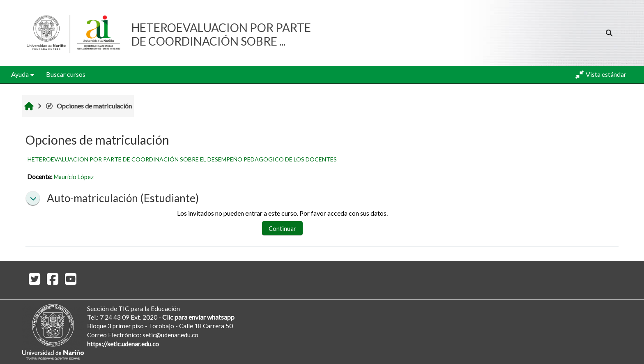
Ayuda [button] (20, 74)
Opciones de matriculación (89, 106)
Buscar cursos (66, 74)
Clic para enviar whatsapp (198, 317)
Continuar (282, 228)
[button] (609, 33)
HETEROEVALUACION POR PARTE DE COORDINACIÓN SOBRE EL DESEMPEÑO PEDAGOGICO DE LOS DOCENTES (182, 159)
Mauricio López (74, 177)
